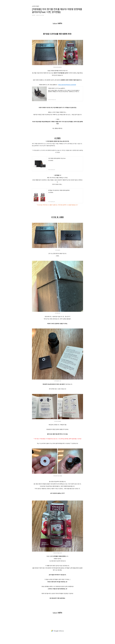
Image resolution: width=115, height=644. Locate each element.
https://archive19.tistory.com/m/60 (67, 85)
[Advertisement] (58, 631)
